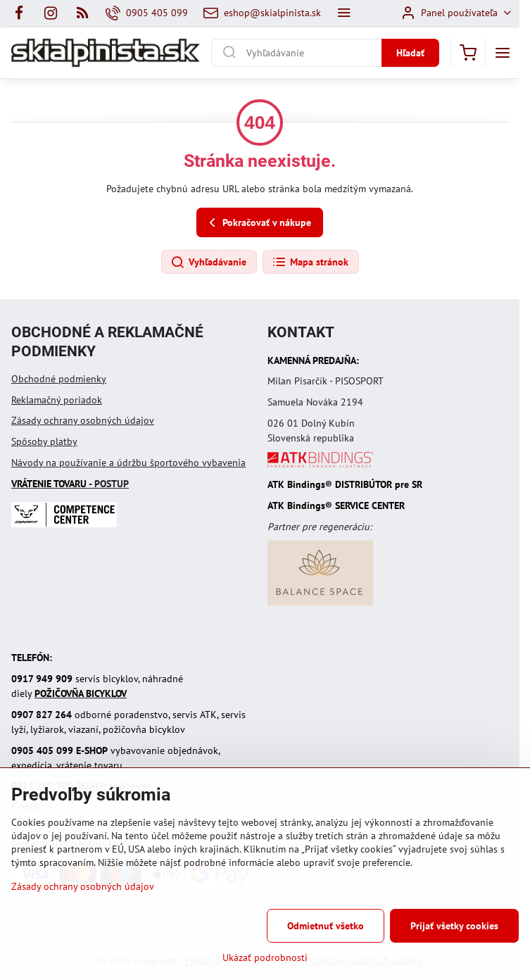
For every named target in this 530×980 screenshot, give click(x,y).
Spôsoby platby (44, 441)
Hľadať (410, 53)
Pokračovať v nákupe (258, 223)
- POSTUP (70, 484)
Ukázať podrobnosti (265, 957)
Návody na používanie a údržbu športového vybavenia (128, 463)
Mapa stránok (310, 263)
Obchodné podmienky (59, 379)
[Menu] (503, 53)
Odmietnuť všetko (326, 926)
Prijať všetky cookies (454, 926)
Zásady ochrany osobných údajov (83, 420)
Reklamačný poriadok (57, 400)
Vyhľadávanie (208, 263)
